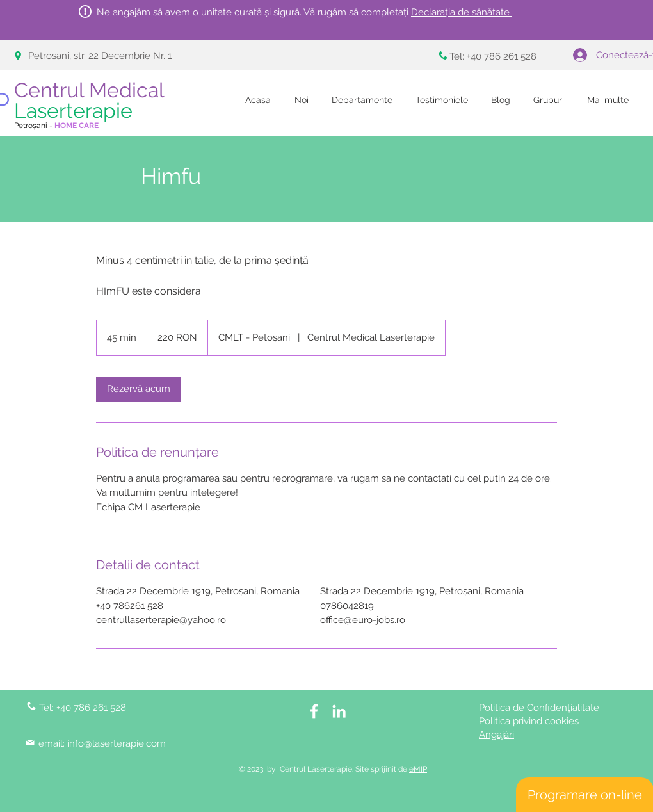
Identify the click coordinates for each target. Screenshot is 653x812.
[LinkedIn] (339, 711)
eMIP (418, 769)
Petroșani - (56, 126)
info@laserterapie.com (117, 743)
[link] (138, 389)
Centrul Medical (92, 100)
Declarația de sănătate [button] (462, 12)
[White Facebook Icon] (314, 711)
